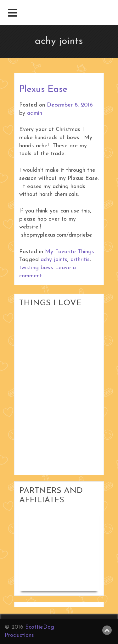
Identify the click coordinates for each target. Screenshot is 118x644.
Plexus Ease (43, 89)
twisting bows (36, 268)
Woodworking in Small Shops (55, 535)
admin (35, 113)
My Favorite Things (70, 252)
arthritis (80, 260)
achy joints (54, 260)
